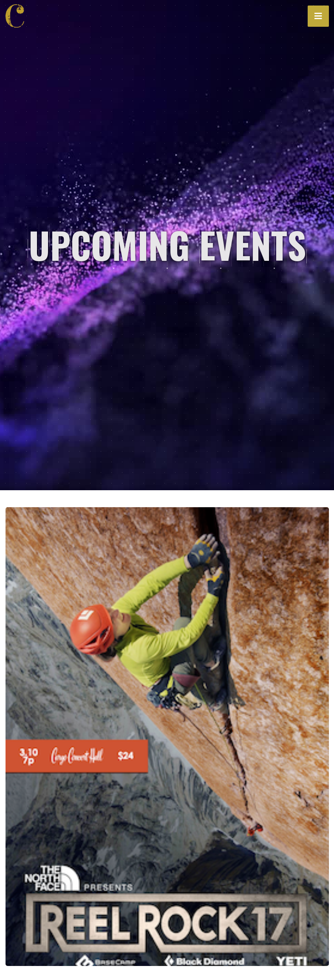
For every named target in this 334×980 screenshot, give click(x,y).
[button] (318, 16)
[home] (18, 16)
